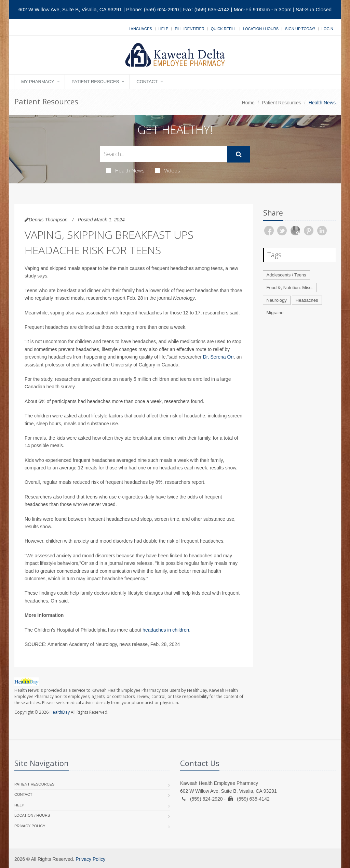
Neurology (277, 300)
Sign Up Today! (300, 29)
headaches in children (166, 630)
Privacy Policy (30, 826)
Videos (167, 170)
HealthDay (60, 712)
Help (164, 29)
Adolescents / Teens (286, 275)
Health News (125, 170)
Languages (140, 29)
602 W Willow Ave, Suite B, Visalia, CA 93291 (70, 9)
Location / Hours (261, 29)
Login (327, 29)
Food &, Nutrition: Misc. (290, 288)
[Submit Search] (239, 154)
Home (248, 103)
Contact (147, 82)
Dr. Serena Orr (218, 357)
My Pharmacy (38, 82)
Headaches (307, 300)
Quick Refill (224, 29)
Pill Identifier (189, 29)
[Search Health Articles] (164, 154)
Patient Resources (96, 82)
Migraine (275, 313)
